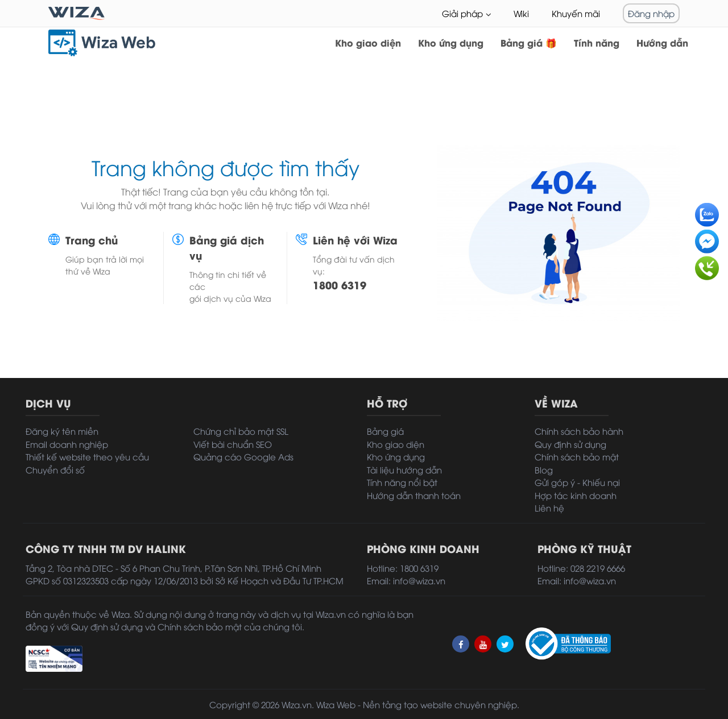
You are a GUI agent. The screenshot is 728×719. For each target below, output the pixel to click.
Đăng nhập (651, 13)
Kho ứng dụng (451, 42)
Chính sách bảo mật (577, 456)
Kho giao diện (368, 42)
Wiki (521, 13)
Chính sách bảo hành (579, 431)
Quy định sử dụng (570, 444)
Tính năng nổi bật (402, 482)
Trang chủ (92, 240)
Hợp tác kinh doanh (576, 495)
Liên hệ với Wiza (355, 240)
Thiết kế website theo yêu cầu (87, 456)
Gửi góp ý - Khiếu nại (577, 482)
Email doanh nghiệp (67, 444)
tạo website (428, 704)
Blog (544, 469)
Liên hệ (549, 508)
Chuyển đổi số (55, 469)
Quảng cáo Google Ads (243, 456)
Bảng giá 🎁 (529, 42)
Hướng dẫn (662, 42)
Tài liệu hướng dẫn (404, 469)
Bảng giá (385, 431)
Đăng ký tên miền (62, 431)
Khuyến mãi (576, 13)
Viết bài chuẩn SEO (233, 444)
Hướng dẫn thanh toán (414, 495)
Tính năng (597, 42)
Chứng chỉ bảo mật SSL (241, 431)
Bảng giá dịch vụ (227, 247)
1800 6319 (340, 284)
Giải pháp (462, 13)
